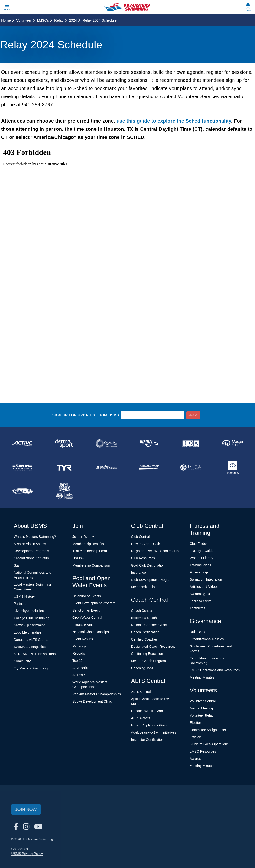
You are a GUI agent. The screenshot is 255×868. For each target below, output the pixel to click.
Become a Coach (144, 618)
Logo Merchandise (28, 632)
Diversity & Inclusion (29, 611)
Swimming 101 (201, 594)
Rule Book (198, 632)
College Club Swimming (32, 618)
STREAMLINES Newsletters (35, 654)
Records (79, 653)
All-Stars (79, 675)
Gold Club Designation (148, 565)
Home (8, 20)
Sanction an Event (86, 610)
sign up (193, 415)
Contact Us (20, 849)
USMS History (24, 596)
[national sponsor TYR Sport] (64, 467)
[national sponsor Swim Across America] (22, 467)
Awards (195, 759)
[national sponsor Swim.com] (106, 467)
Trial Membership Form (90, 551)
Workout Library (202, 558)
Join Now (26, 809)
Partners (20, 604)
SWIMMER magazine (30, 647)
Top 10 (77, 661)
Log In (248, 11)
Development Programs (31, 551)
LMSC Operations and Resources (215, 670)
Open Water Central (87, 618)
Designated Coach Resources (153, 647)
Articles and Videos (204, 587)
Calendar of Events (87, 596)
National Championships (91, 632)
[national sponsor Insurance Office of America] (191, 443)
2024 (75, 20)
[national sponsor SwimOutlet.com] (148, 467)
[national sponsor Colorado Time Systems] (106, 443)
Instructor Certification (147, 740)
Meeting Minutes (202, 677)
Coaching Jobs (142, 668)
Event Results (83, 639)
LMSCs (44, 20)
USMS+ (78, 558)
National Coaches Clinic (149, 625)
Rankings (79, 646)
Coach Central (142, 611)
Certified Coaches (144, 639)
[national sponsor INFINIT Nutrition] (148, 443)
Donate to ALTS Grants (31, 640)
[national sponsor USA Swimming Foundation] (64, 491)
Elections (197, 723)
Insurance (138, 573)
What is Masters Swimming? (35, 537)
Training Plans (200, 565)
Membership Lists (144, 587)
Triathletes (198, 608)
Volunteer (25, 20)
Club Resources (143, 558)
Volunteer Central (203, 701)
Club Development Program (152, 580)
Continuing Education (147, 654)
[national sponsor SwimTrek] (191, 467)
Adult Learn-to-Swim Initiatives (154, 732)
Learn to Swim (200, 601)
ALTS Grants (141, 718)
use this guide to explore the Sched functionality (174, 121)
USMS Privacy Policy (27, 854)
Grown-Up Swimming (30, 625)
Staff (17, 565)
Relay (60, 20)
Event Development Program (94, 603)
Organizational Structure (32, 558)
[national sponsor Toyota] (233, 467)
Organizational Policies (207, 639)
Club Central (141, 537)
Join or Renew (83, 537)
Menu (7, 10)
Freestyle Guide (202, 551)
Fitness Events (83, 625)
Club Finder (198, 544)
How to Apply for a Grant (149, 725)
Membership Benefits (88, 544)
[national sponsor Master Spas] (233, 443)
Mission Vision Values (30, 544)
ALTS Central (141, 692)
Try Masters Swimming (31, 668)
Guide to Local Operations (209, 744)
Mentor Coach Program (149, 661)
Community (22, 661)
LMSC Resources (203, 751)
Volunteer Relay (202, 715)
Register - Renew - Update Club (155, 551)
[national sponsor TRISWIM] (22, 491)
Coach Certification (145, 632)
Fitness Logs (199, 572)
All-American (82, 668)
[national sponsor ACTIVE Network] (22, 443)
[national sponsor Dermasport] (64, 443)
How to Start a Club (146, 544)
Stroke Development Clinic (92, 701)
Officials (196, 737)
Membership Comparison (91, 565)
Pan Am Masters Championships (97, 694)
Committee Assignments (208, 730)
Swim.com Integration (206, 579)
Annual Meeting (201, 708)
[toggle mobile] (7, 7)
